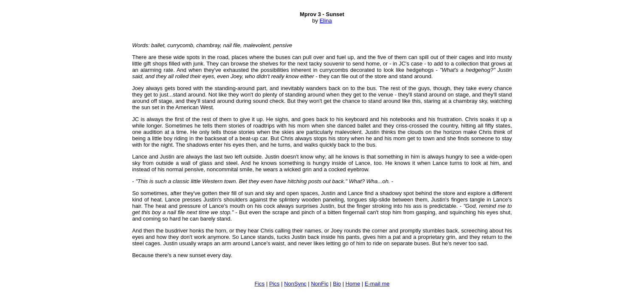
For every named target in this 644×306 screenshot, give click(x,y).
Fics (260, 284)
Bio (337, 284)
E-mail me (377, 284)
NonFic (319, 284)
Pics (274, 284)
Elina (326, 21)
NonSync (295, 284)
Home (353, 284)
